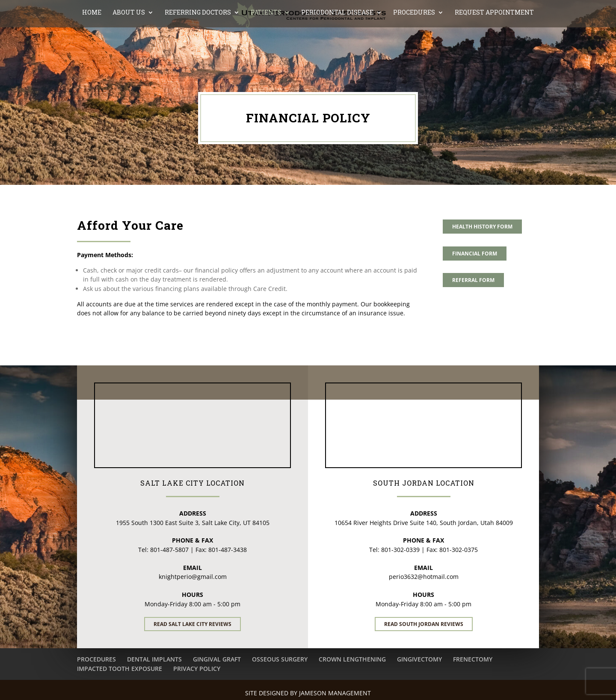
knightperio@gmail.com (193, 577)
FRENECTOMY (473, 659)
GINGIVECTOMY (419, 659)
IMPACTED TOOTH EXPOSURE (120, 669)
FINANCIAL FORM (475, 254)
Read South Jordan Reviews (424, 624)
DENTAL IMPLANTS (154, 659)
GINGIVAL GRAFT (217, 659)
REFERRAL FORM (473, 280)
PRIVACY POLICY (197, 669)
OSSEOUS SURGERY (280, 659)
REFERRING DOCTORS (198, 49)
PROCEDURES (414, 49)
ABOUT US (129, 49)
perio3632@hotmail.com (424, 577)
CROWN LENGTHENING (352, 659)
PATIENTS (266, 49)
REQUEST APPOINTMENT (494, 49)
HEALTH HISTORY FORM (482, 227)
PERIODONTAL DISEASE (337, 49)
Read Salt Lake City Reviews (192, 624)
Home (92, 49)
